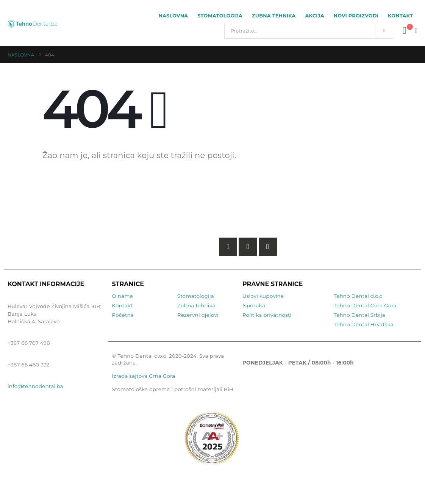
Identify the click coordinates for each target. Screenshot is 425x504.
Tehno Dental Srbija (359, 315)
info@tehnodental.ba (35, 386)
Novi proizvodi (356, 16)
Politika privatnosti (267, 315)
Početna (123, 315)
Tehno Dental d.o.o (358, 296)
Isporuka (254, 305)
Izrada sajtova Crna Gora (144, 376)
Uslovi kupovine (263, 296)
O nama (123, 296)
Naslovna (173, 16)
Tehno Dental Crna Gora (365, 305)
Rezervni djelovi (198, 315)
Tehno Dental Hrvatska (364, 324)
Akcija (315, 16)
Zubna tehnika (274, 16)
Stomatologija (220, 16)
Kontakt (400, 16)
